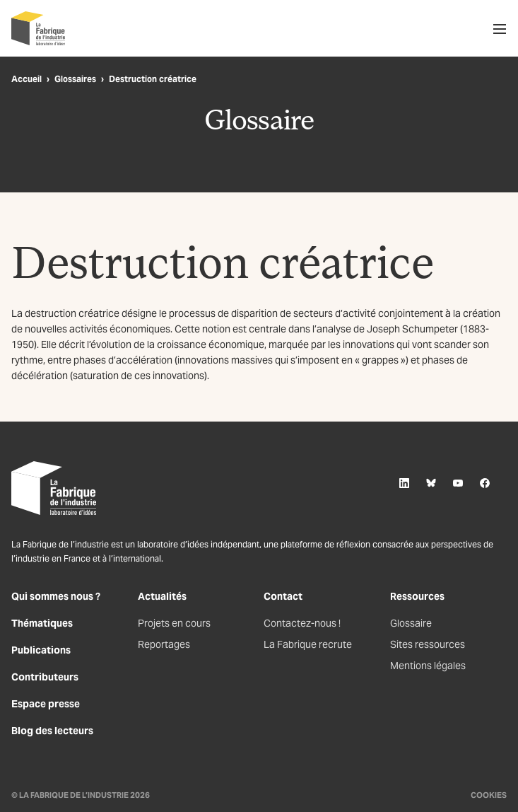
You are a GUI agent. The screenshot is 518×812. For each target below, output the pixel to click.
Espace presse (46, 704)
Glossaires (75, 79)
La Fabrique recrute (308, 644)
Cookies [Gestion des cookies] (489, 795)
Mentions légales (428, 666)
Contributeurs (45, 677)
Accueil (27, 79)
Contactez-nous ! (302, 623)
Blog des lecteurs (52, 731)
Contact (283, 596)
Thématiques (42, 623)
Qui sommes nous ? (56, 596)
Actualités (162, 596)
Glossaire (411, 623)
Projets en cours (174, 623)
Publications (41, 650)
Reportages (164, 644)
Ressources (417, 596)
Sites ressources (428, 644)
